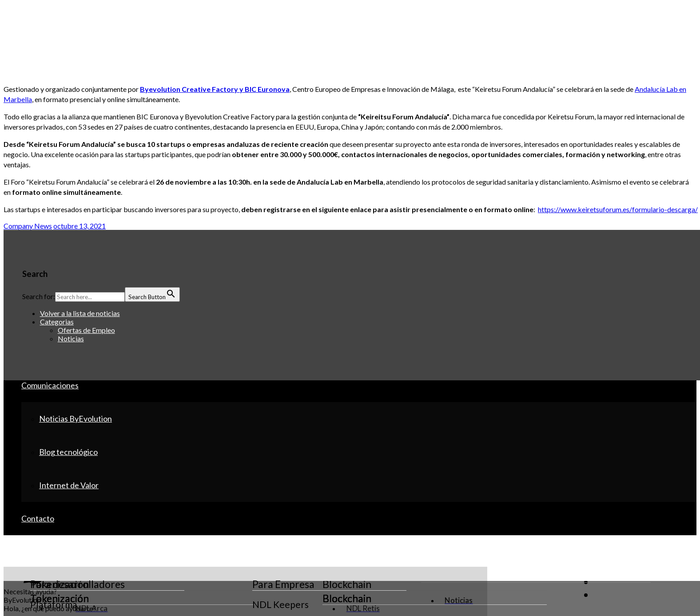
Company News (28, 226)
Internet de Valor (69, 485)
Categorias (57, 322)
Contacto (38, 518)
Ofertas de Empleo (86, 330)
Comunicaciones (50, 385)
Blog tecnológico (68, 452)
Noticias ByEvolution (76, 419)
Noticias (71, 338)
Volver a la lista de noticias (80, 313)
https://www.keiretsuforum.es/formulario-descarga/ (618, 209)
